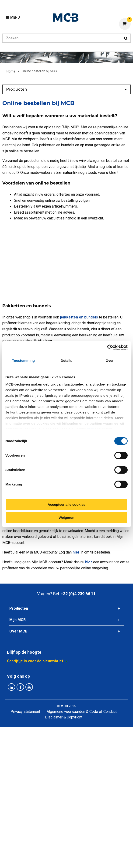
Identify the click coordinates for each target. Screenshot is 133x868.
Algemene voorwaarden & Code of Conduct (82, 712)
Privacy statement (25, 712)
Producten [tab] (19, 608)
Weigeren (66, 518)
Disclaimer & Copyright (64, 717)
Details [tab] (66, 361)
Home (11, 71)
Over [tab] (110, 361)
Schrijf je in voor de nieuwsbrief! (36, 661)
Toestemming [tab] (24, 361)
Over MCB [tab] (18, 631)
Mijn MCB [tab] (17, 620)
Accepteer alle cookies (66, 504)
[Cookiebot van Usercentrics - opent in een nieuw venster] (107, 348)
